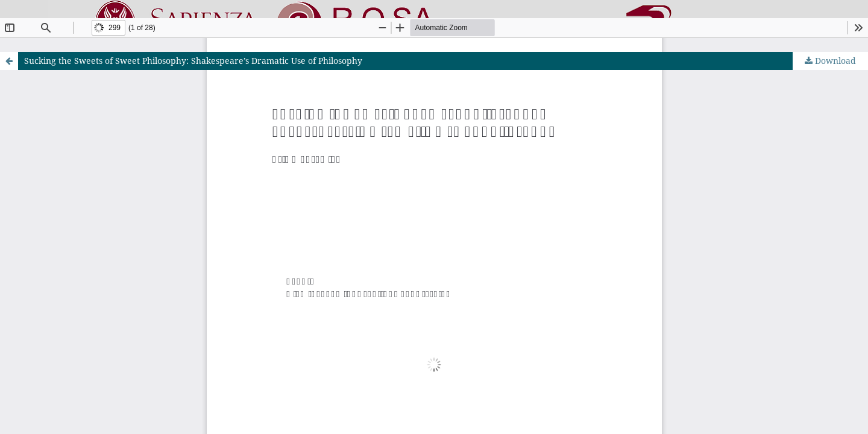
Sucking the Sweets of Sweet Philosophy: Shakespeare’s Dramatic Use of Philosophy (193, 61)
